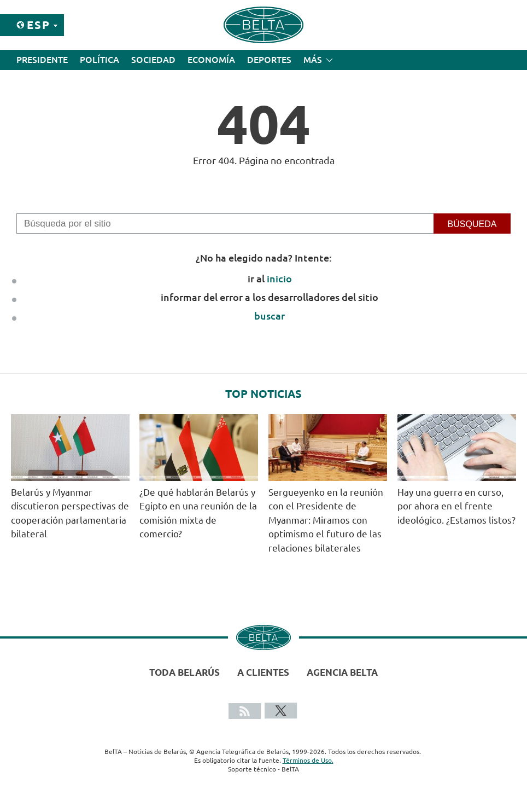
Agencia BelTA (342, 672)
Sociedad (153, 60)
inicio (279, 279)
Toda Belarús (185, 672)
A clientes (263, 672)
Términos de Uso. (308, 760)
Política (99, 60)
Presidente (42, 60)
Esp (39, 25)
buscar (270, 316)
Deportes (269, 60)
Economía (211, 60)
